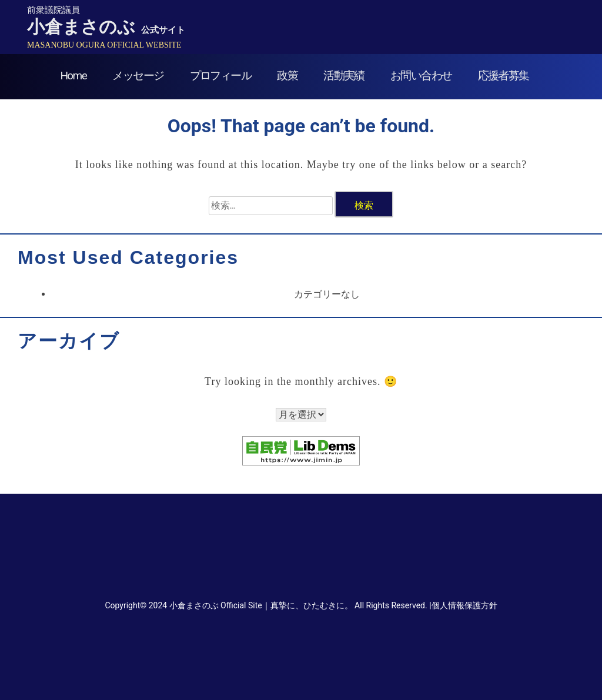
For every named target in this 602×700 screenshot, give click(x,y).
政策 (287, 76)
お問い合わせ (421, 76)
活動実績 (344, 76)
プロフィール (220, 76)
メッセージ (138, 76)
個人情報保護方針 (464, 605)
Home (73, 76)
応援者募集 (504, 76)
